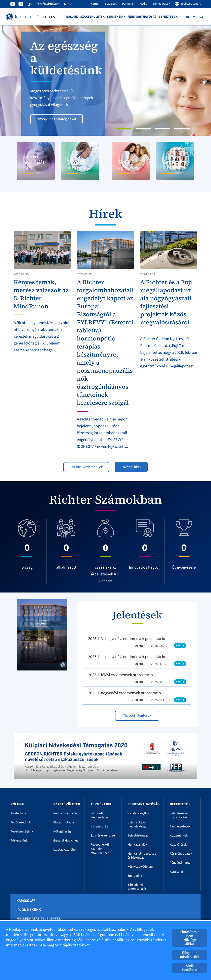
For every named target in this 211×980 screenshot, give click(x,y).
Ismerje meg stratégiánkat (56, 119)
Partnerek (128, 4)
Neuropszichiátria (65, 813)
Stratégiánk (18, 813)
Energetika (135, 876)
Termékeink (116, 17)
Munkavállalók (137, 845)
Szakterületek (92, 17)
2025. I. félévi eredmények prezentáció (120, 675)
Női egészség (62, 831)
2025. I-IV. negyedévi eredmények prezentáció (127, 639)
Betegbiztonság (138, 835)
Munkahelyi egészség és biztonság (142, 856)
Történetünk (19, 841)
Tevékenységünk (22, 831)
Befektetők (168, 17)
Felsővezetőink (21, 822)
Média (143, 4)
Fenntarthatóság (142, 17)
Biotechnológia (64, 822)
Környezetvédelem (140, 867)
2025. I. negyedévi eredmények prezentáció (125, 693)
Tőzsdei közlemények (86, 467)
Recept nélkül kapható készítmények (100, 849)
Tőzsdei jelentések (137, 716)
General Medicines (66, 841)
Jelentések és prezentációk (179, 815)
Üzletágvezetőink (65, 850)
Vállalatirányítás (138, 813)
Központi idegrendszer (99, 815)
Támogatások (161, 4)
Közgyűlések (178, 845)
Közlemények (179, 835)
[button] (16, 81)
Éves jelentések (180, 826)
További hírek (131, 467)
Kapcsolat (176, 872)
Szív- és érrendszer (103, 835)
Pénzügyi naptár (181, 863)
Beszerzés (111, 4)
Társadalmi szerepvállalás (137, 887)
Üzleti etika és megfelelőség (137, 824)
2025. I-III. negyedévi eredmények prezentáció (127, 657)
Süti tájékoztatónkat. (73, 945)
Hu (187, 17)
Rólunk (72, 17)
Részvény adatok (181, 854)
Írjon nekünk (29, 910)
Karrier (95, 4)
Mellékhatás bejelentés (39, 919)
